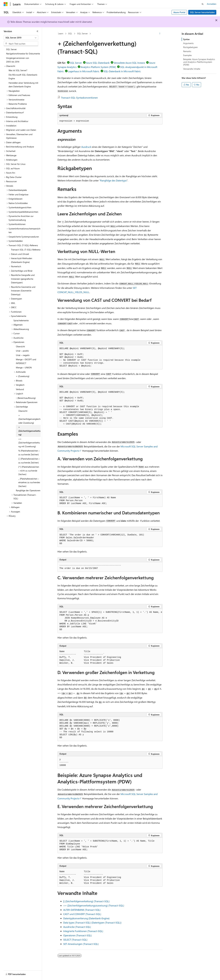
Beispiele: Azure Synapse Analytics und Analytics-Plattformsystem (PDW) (199, 62)
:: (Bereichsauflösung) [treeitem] (26, 398)
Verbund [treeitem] (20, 389)
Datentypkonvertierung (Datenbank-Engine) (86, 918)
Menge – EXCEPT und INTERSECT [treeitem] (26, 361)
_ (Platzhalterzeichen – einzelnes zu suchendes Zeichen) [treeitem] (29, 482)
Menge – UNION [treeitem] (24, 367)
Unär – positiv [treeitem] (22, 351)
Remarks (187, 51)
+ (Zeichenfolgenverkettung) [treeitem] (29, 431)
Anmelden (212, 4)
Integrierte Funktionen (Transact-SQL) (83, 931)
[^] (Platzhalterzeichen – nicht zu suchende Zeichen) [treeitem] (29, 471)
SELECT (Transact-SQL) (75, 940)
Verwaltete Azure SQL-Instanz (129, 63)
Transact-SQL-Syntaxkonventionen (79, 98)
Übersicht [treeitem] (20, 346)
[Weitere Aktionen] (160, 34)
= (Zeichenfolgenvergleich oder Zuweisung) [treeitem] (29, 419)
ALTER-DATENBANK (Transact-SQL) (82, 910)
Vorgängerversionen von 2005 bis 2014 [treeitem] (18, 60)
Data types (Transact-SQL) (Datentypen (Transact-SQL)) (92, 923)
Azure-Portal (179, 12)
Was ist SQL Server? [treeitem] (18, 70)
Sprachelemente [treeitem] (21, 320)
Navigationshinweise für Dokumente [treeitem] (23, 54)
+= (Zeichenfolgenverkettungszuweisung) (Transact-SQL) (94, 905)
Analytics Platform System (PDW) (98, 67)
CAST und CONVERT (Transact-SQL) (82, 914)
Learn (61, 33)
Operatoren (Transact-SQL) (78, 935)
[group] (110, 621)
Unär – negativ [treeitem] (23, 355)
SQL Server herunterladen (202, 12)
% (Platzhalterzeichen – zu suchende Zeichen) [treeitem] (29, 453)
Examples (187, 55)
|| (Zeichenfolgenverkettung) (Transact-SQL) (86, 901)
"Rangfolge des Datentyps (113, 180)
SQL (70, 33)
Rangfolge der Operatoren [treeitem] (28, 490)
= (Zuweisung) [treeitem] (23, 376)
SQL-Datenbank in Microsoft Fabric (122, 71)
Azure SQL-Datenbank (98, 63)
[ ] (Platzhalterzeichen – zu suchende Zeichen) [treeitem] (29, 461)
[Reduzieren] (37, 31)
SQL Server (82, 33)
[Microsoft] (6, 4)
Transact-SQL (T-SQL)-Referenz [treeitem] (26, 250)
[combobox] (21, 38)
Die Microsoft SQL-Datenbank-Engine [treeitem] (23, 77)
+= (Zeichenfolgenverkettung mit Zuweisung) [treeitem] (29, 443)
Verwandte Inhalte (192, 69)
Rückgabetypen (190, 47)
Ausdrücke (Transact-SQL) (77, 927)
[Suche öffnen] (203, 4)
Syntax (186, 39)
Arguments (188, 43)
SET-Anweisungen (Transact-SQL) (81, 944)
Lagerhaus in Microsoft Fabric (84, 71)
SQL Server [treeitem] (11, 49)
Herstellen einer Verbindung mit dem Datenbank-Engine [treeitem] (23, 85)
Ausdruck (86, 147)
